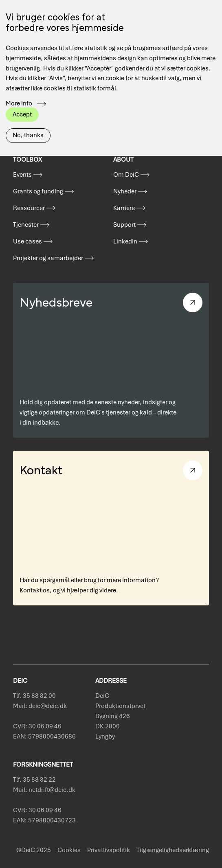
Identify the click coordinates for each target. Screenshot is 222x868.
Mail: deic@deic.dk (40, 706)
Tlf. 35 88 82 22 (34, 780)
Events (22, 175)
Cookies (69, 850)
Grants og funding (38, 191)
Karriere (124, 208)
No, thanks (28, 122)
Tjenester (26, 225)
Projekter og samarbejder (48, 258)
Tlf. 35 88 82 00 (34, 696)
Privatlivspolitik (109, 850)
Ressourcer (29, 208)
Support (124, 225)
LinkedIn (125, 241)
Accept (22, 101)
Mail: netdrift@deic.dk (44, 790)
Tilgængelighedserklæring (173, 850)
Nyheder (125, 191)
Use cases (27, 241)
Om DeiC (126, 175)
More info (19, 90)
